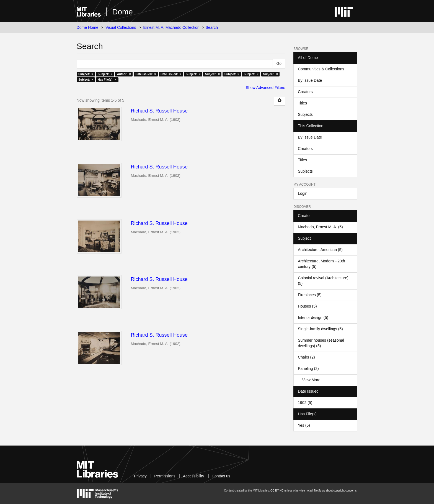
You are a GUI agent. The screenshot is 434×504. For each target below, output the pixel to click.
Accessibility (193, 476)
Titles (302, 103)
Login (303, 193)
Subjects (305, 114)
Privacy (140, 476)
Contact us (221, 476)
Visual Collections (121, 27)
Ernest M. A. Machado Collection (171, 27)
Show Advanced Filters (265, 88)
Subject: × (86, 74)
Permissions (165, 476)
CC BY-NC (277, 491)
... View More (309, 380)
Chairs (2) (306, 357)
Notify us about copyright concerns (335, 491)
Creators (305, 92)
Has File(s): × (107, 80)
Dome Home (88, 27)
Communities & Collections (321, 69)
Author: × (124, 74)
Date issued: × (146, 74)
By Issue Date (310, 80)
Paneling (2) (308, 369)
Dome (122, 12)
